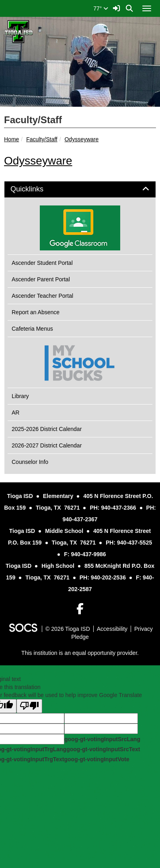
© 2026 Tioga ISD (68, 629)
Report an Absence (36, 312)
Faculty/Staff (42, 139)
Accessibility (112, 629)
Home (11, 139)
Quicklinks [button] (36, 189)
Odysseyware (81, 139)
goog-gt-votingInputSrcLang (102, 739)
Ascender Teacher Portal (42, 296)
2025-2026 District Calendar (47, 429)
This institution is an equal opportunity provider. (80, 653)
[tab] (80, 189)
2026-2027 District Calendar (47, 445)
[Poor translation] (29, 706)
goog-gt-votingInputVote (96, 759)
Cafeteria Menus (32, 329)
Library (20, 396)
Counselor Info (30, 462)
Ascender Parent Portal (41, 279)
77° (101, 8)
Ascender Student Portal (42, 263)
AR (15, 413)
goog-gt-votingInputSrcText (103, 749)
